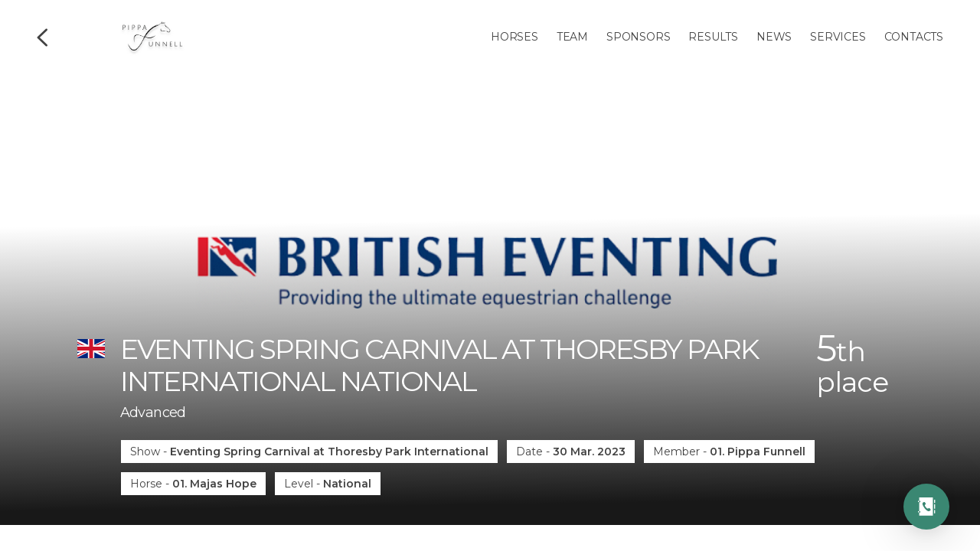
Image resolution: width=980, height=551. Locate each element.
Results (713, 37)
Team (572, 37)
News (774, 37)
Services (838, 37)
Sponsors (638, 37)
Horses (514, 37)
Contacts (914, 37)
